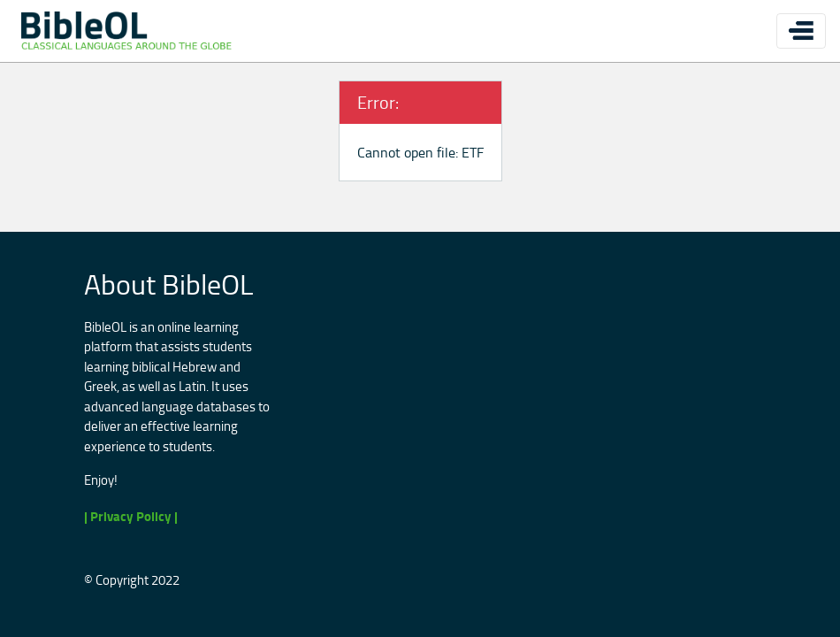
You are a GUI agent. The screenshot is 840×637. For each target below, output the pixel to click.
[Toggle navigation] (801, 31)
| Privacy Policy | (131, 516)
